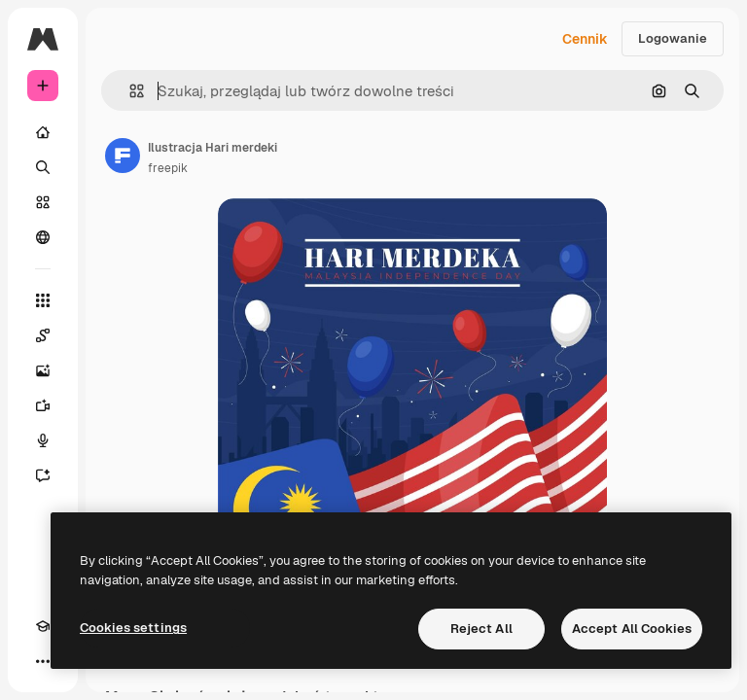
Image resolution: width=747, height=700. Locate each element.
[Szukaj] (43, 167)
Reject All (481, 629)
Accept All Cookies (632, 629)
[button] (129, 91)
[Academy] (43, 626)
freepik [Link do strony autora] (168, 168)
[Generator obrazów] (43, 370)
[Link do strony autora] (123, 156)
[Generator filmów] (43, 405)
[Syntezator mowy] (43, 440)
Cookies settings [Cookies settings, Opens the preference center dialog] (133, 628)
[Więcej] (43, 661)
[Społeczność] (43, 237)
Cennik (585, 39)
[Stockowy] (43, 202)
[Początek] (43, 132)
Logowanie (673, 38)
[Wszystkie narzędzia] (43, 300)
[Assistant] (43, 475)
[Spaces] (43, 335)
